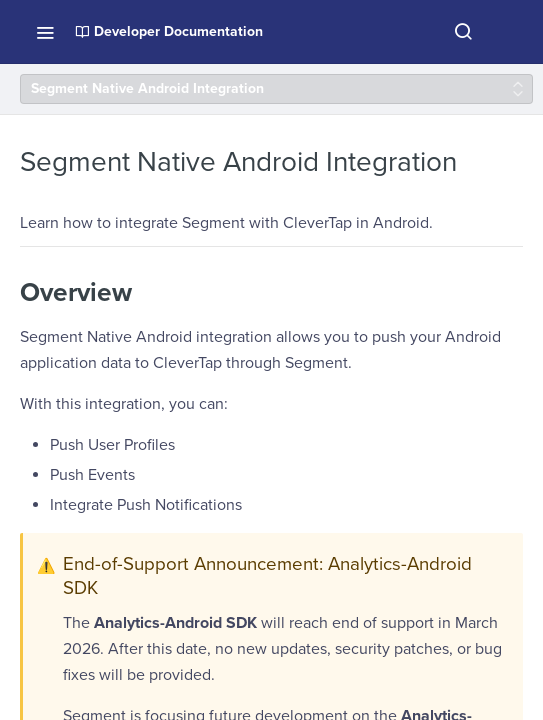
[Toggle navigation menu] (45, 32)
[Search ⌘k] (463, 32)
